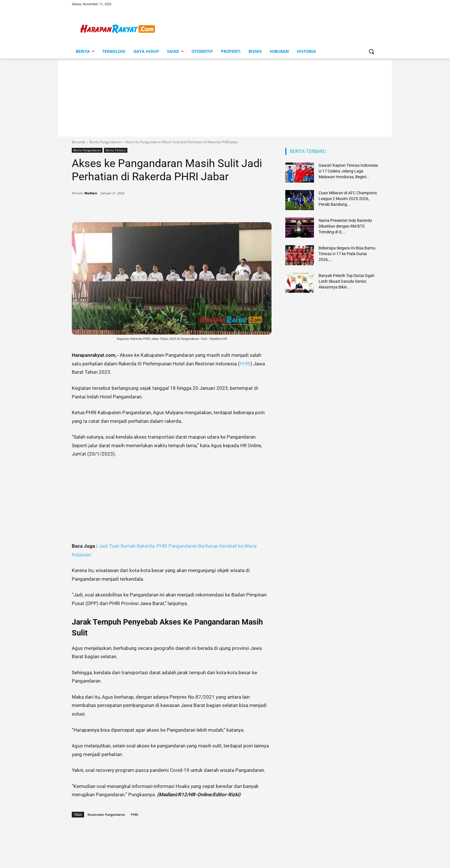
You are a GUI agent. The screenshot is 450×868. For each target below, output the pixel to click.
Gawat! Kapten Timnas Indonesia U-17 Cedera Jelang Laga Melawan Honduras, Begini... (348, 171)
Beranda (79, 142)
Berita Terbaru (116, 150)
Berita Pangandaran (105, 142)
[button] (371, 51)
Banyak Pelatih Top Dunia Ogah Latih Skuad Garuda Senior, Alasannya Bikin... (347, 281)
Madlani (91, 193)
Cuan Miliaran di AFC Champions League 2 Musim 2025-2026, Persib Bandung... (348, 199)
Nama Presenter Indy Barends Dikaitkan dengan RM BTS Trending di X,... (345, 226)
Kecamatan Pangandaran (106, 814)
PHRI (245, 364)
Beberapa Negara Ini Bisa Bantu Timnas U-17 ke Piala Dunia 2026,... (347, 254)
